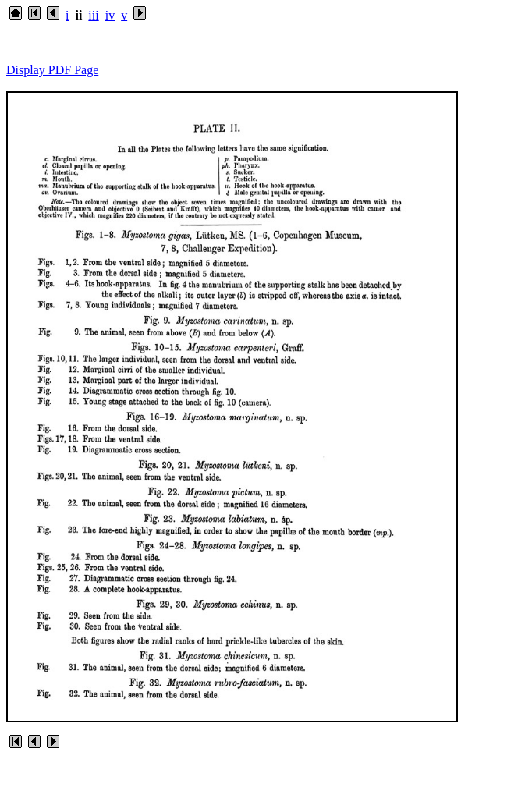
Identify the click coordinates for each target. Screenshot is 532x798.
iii (93, 15)
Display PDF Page (52, 70)
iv (110, 15)
